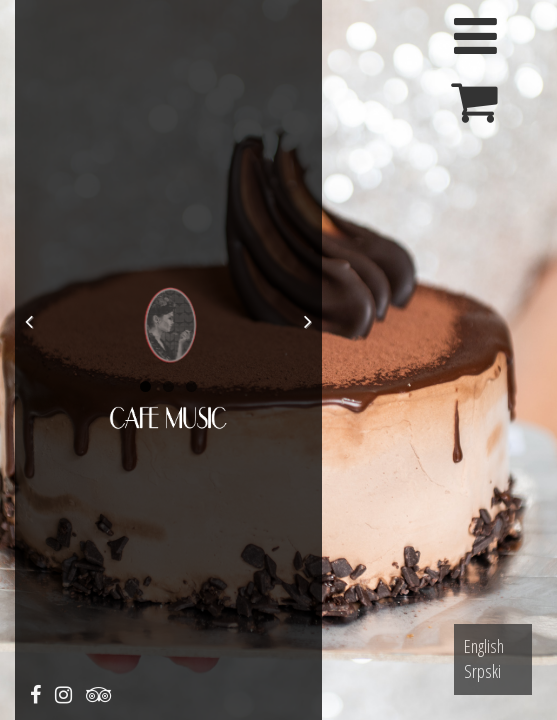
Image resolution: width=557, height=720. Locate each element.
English (484, 646)
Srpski (482, 671)
